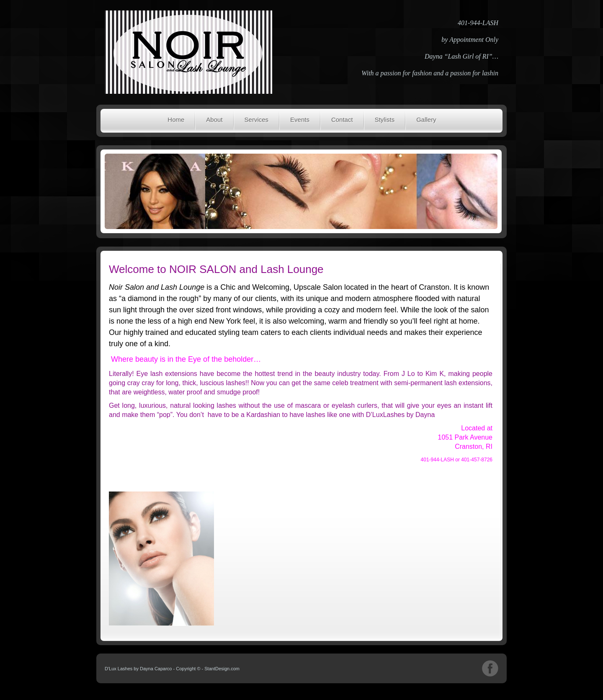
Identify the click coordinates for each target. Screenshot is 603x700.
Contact (342, 120)
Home (176, 120)
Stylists (385, 120)
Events (300, 120)
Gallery (426, 120)
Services (257, 120)
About (214, 120)
